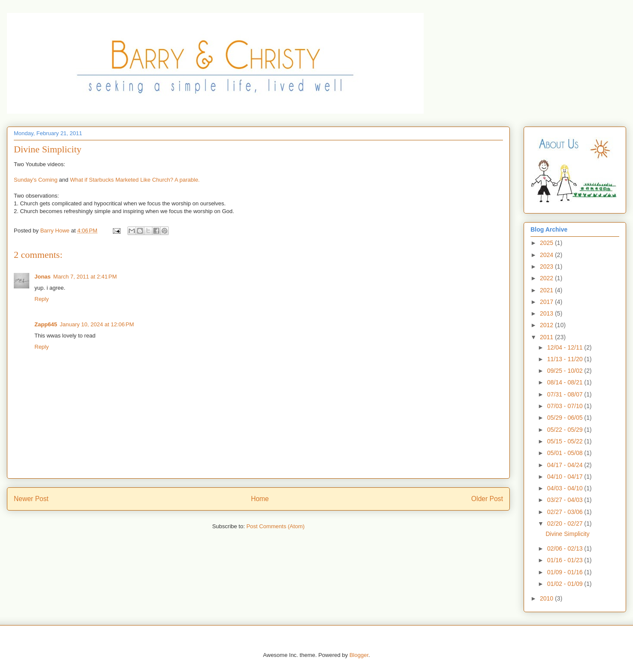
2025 (548, 243)
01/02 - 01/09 (565, 584)
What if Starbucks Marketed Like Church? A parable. (135, 180)
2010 (548, 598)
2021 (548, 290)
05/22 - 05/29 (565, 430)
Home (260, 499)
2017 (548, 302)
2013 (548, 313)
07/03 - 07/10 (565, 406)
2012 (548, 325)
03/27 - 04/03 (565, 500)
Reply (42, 299)
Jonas (43, 277)
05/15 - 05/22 (565, 441)
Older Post (487, 499)
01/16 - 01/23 (565, 560)
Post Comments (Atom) (275, 526)
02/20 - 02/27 (565, 523)
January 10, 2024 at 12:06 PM (97, 324)
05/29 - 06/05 (565, 418)
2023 (548, 266)
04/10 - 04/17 (565, 477)
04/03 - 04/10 (565, 488)
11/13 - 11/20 (565, 359)
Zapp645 (46, 324)
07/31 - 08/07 (565, 394)
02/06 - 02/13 (565, 548)
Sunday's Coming (36, 180)
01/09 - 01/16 (565, 572)
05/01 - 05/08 (565, 453)
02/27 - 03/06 (565, 512)
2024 (548, 255)
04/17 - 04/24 (565, 465)
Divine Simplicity (568, 534)
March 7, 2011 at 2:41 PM (85, 277)
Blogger (359, 655)
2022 (548, 278)
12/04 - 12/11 (565, 347)
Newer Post (31, 499)
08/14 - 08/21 (565, 382)
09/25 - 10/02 (565, 371)
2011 (548, 337)
